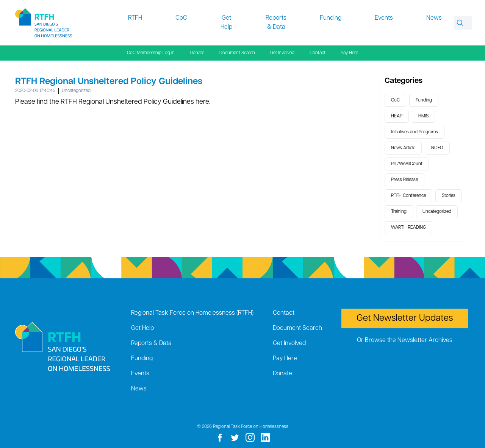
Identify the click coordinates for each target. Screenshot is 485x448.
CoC (181, 18)
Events (384, 18)
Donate (197, 53)
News (434, 18)
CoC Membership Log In (151, 53)
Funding (331, 18)
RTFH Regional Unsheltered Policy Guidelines (109, 82)
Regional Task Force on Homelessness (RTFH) (192, 313)
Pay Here (349, 53)
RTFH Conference (408, 196)
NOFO (437, 148)
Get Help (226, 23)
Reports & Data (276, 23)
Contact (318, 53)
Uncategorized (76, 91)
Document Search (237, 53)
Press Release (404, 180)
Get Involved (282, 53)
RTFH (135, 18)
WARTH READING (408, 228)
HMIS (423, 116)
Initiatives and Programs (415, 132)
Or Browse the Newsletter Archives (405, 340)
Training (399, 212)
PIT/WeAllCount (407, 164)
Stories (449, 196)
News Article (403, 148)
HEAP (397, 116)
